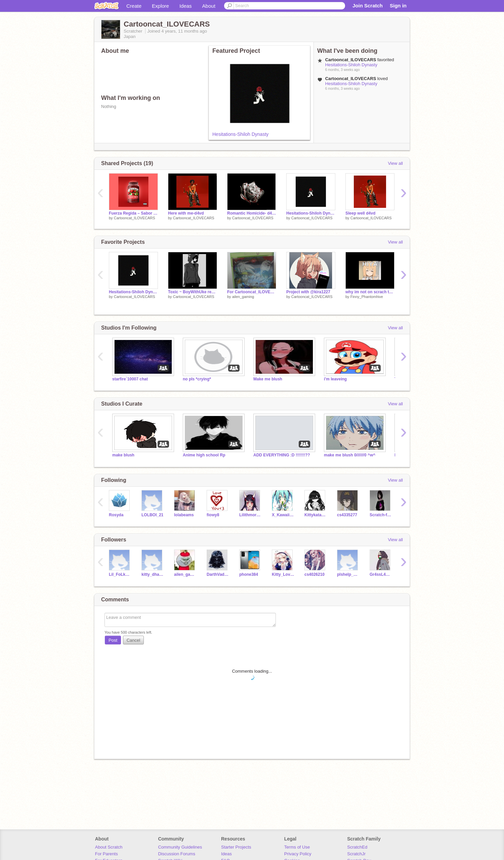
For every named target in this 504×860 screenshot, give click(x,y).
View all (395, 163)
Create (134, 6)
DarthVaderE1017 (218, 574)
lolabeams (184, 515)
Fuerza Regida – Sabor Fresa (133, 213)
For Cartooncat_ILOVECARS (252, 292)
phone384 (249, 574)
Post (113, 640)
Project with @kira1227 (308, 292)
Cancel (133, 640)
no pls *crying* (197, 379)
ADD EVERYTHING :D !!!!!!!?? (282, 455)
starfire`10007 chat (130, 379)
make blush (123, 455)
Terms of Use (297, 847)
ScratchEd (357, 847)
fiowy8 (213, 515)
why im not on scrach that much (370, 292)
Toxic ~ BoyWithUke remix (193, 292)
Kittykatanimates (316, 515)
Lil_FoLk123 (120, 574)
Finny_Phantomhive (367, 297)
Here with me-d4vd (186, 213)
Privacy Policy (298, 854)
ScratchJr (356, 854)
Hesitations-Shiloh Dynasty (240, 134)
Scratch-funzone (381, 515)
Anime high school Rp (204, 455)
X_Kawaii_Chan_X (283, 515)
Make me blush (268, 379)
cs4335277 (347, 515)
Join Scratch (368, 6)
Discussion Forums (177, 854)
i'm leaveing (335, 379)
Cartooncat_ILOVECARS (135, 218)
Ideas (186, 6)
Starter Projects (236, 847)
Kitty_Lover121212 (283, 574)
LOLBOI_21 (152, 515)
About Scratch (109, 847)
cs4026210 (314, 574)
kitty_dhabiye (153, 574)
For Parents (107, 854)
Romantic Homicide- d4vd (252, 213)
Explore (160, 6)
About (209, 6)
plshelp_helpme (348, 574)
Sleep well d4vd (360, 213)
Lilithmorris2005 (250, 515)
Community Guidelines (180, 847)
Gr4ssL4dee (381, 574)
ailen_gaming (243, 297)
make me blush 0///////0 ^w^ (350, 455)
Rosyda (116, 515)
